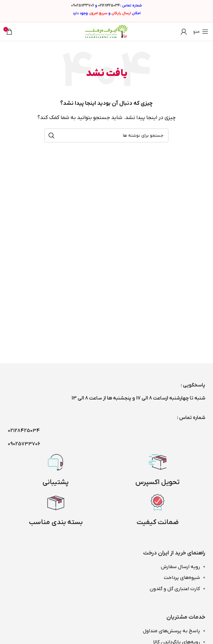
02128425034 (109, 6)
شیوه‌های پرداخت (182, 578)
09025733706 (83, 6)
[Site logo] (106, 31)
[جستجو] (106, 135)
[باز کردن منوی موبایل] (201, 32)
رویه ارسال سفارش (180, 567)
